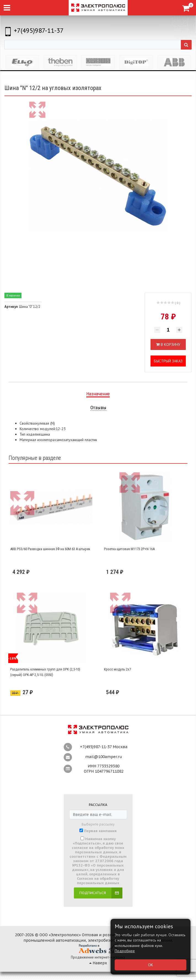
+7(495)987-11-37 (39, 30)
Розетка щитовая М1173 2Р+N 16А (129, 549)
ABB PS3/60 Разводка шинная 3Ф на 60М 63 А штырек (50, 549)
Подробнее (125, 951)
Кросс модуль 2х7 (117, 669)
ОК (151, 965)
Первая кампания (100, 831)
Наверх (98, 963)
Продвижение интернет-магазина (98, 957)
